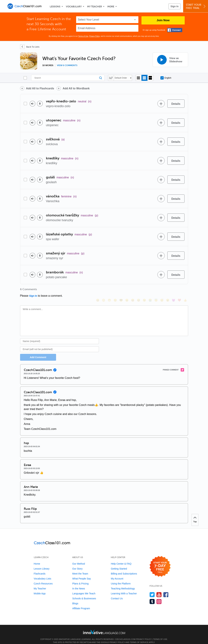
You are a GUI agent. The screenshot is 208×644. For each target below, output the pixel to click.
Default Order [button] (121, 78)
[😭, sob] (150, 290)
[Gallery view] (150, 78)
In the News (79, 584)
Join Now (163, 20)
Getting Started (119, 564)
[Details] (176, 104)
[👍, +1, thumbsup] (185, 290)
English (166, 78)
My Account (117, 574)
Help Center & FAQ (121, 559)
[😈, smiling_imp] (174, 290)
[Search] (68, 78)
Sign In (174, 6)
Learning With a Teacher (124, 589)
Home (37, 559)
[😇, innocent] (156, 290)
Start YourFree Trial (196, 6)
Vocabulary (74, 7)
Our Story (77, 564)
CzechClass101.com (125, 635)
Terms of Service (139, 638)
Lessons (55, 7)
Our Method (79, 559)
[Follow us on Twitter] (152, 590)
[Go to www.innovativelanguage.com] (104, 627)
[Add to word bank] (161, 104)
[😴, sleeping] (162, 290)
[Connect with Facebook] (175, 30)
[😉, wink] (144, 290)
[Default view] (144, 78)
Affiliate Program (81, 604)
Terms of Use (83, 36)
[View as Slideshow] (170, 60)
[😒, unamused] (115, 290)
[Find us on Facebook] (166, 590)
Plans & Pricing (80, 579)
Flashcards (40, 569)
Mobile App (40, 589)
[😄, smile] (98, 290)
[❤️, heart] (179, 290)
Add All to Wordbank (76, 88)
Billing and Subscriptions (124, 569)
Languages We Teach (84, 589)
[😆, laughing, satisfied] (133, 290)
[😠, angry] (127, 290)
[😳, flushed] (104, 290)
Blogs (75, 599)
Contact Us (117, 594)
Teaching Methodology (123, 584)
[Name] (60, 337)
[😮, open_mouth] (168, 290)
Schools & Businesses (84, 594)
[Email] (60, 345)
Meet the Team (80, 569)
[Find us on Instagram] (159, 597)
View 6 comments (67, 65)
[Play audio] (32, 104)
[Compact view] (138, 78)
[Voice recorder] (40, 104)
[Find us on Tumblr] (152, 597)
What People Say (81, 574)
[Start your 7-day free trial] (160, 562)
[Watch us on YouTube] (159, 590)
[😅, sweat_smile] (139, 290)
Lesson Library (42, 564)
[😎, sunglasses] (121, 290)
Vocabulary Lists (43, 574)
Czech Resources (43, 579)
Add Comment (38, 353)
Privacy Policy (94, 36)
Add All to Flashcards (40, 88)
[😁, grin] (109, 290)
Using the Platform (121, 579)
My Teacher (94, 7)
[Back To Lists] (30, 47)
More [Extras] (111, 7)
